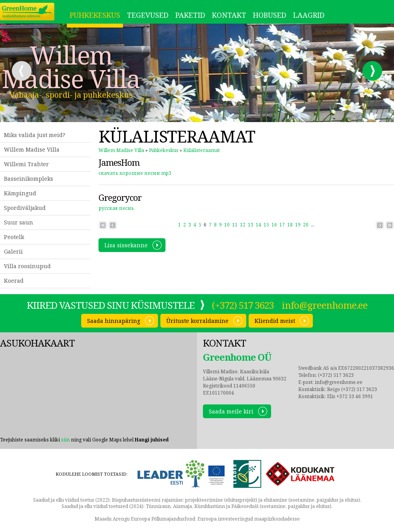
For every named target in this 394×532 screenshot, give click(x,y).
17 (282, 225)
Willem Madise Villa (71, 67)
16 (274, 225)
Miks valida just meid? (35, 135)
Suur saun (19, 222)
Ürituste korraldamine (197, 321)
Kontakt (229, 15)
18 (290, 225)
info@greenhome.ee (325, 305)
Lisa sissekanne (126, 245)
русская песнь (116, 208)
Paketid (190, 15)
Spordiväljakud (25, 208)
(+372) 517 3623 (243, 305)
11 (235, 225)
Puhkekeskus (95, 15)
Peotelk (14, 237)
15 (266, 225)
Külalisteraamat (202, 150)
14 (258, 225)
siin (65, 440)
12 (243, 225)
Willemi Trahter (26, 164)
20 (306, 225)
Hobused (270, 15)
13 (251, 225)
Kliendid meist (275, 321)
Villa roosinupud (27, 266)
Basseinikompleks (29, 179)
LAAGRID (309, 15)
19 (298, 225)
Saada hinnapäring (114, 321)
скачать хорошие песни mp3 (135, 173)
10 (227, 225)
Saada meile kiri (231, 411)
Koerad (14, 281)
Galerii (13, 251)
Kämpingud (20, 193)
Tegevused (148, 15)
